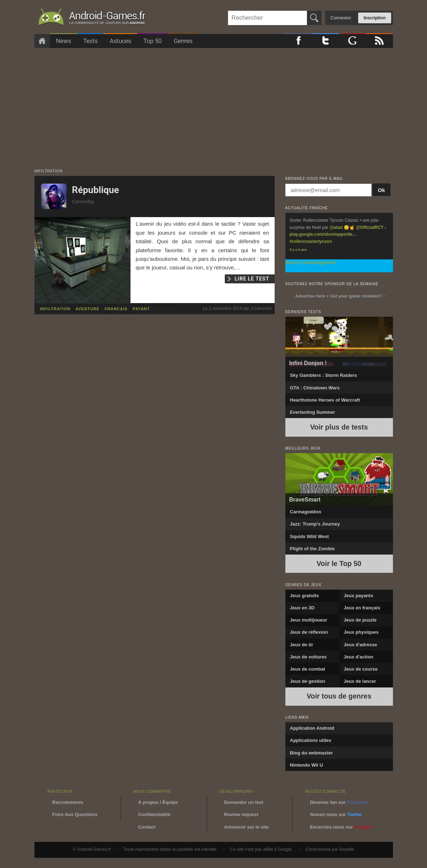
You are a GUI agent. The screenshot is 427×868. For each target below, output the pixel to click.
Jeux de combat (308, 669)
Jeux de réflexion (309, 632)
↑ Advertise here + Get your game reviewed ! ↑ (339, 296)
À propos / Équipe (158, 802)
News (63, 41)
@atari (336, 227)
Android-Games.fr (92, 18)
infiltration (55, 309)
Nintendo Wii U (307, 765)
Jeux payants (359, 596)
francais (116, 309)
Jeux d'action (359, 657)
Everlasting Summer (313, 412)
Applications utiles (311, 740)
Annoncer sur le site (246, 827)
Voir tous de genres (339, 696)
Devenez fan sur (339, 802)
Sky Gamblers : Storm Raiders (324, 375)
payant (141, 309)
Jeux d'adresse (360, 645)
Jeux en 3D (302, 608)
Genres (183, 41)
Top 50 (153, 41)
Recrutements (68, 802)
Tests (91, 41)
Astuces (120, 41)
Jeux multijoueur (309, 620)
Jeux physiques (361, 632)
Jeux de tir (302, 645)
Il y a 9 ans (298, 250)
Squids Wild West (310, 536)
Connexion (341, 18)
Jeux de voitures (309, 657)
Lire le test (252, 279)
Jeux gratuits (305, 596)
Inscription (374, 18)
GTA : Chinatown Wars (315, 388)
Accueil (42, 41)
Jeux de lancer (360, 681)
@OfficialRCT (370, 227)
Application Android (312, 728)
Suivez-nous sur (336, 814)
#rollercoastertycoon (311, 241)
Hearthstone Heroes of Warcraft (325, 400)
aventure (88, 309)
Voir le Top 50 (339, 564)
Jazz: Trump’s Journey (315, 524)
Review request (241, 814)
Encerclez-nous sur (341, 827)
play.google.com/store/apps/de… (323, 234)
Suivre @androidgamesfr (311, 263)
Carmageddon (306, 512)
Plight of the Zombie (312, 549)
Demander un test (244, 802)
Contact (147, 827)
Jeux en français (362, 608)
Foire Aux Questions (75, 814)
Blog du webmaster (312, 753)
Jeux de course (361, 669)
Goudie (347, 849)
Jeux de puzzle (360, 620)
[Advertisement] (214, 105)
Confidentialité (154, 814)
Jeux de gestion (308, 681)
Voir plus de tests (339, 427)
